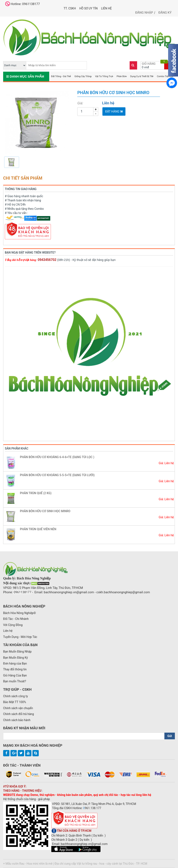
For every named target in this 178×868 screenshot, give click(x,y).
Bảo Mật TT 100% (15, 702)
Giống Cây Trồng (83, 76)
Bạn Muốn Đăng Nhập (17, 652)
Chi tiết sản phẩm (23, 178)
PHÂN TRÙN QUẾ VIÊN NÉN (38, 529)
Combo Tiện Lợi (165, 76)
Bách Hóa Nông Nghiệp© (19, 613)
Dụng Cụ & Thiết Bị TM (142, 76)
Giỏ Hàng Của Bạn (15, 675)
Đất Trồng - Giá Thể (61, 76)
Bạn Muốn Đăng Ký (15, 658)
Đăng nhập (144, 13)
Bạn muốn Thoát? (15, 681)
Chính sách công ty (15, 696)
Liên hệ (106, 8)
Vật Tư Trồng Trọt (104, 76)
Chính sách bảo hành (17, 720)
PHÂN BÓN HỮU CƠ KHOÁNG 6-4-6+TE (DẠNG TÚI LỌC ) (57, 457)
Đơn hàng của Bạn (15, 663)
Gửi (170, 736)
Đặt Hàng (114, 111)
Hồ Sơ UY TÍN (88, 8)
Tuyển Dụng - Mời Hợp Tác (20, 637)
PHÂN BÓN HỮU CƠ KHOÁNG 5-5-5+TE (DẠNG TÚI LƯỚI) (57, 475)
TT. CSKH (70, 8)
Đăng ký (165, 13)
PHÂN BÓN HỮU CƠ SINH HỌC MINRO (45, 511)
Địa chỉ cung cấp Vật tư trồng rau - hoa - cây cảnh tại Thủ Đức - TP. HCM (101, 864)
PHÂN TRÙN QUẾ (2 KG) (36, 493)
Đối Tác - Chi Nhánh (16, 619)
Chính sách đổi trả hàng (19, 714)
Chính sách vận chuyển (18, 708)
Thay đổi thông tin (15, 669)
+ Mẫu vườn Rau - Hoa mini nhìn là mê (28, 864)
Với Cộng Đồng (13, 625)
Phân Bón (122, 76)
